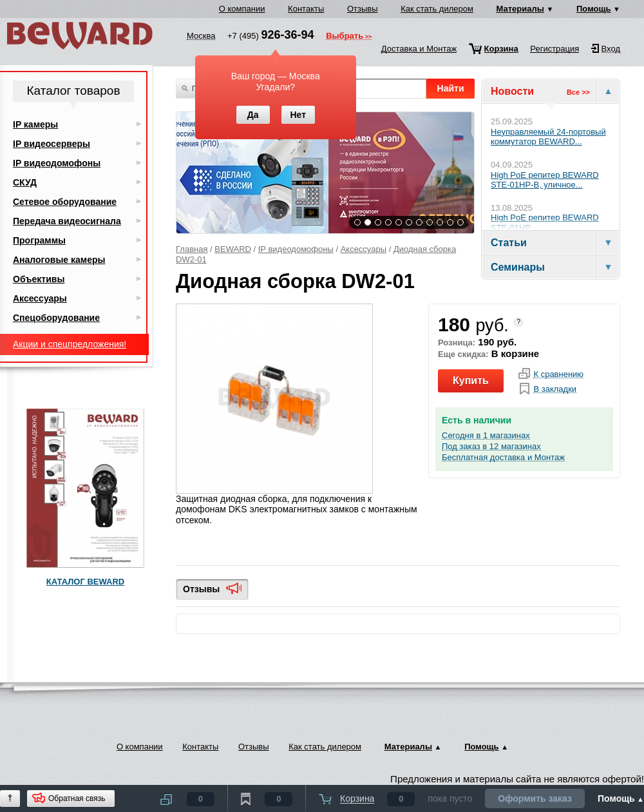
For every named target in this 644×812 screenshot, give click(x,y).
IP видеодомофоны (296, 249)
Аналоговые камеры (59, 260)
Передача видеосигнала (67, 221)
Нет (298, 115)
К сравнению (558, 374)
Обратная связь (77, 798)
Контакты (306, 9)
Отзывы (363, 9)
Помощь (593, 9)
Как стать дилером (437, 9)
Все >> (578, 92)
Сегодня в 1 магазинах (486, 436)
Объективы (39, 279)
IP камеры (35, 124)
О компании (242, 9)
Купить (471, 381)
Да (253, 115)
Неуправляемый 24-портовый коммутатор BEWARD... (548, 137)
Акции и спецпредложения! (70, 344)
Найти (451, 88)
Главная (192, 249)
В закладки (555, 389)
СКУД (25, 182)
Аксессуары (364, 249)
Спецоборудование (56, 318)
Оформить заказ (535, 798)
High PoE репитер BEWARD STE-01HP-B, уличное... (545, 180)
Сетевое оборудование (65, 202)
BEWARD (233, 249)
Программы (39, 240)
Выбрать (345, 37)
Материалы (520, 9)
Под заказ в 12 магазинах (491, 447)
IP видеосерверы (52, 144)
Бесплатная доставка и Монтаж (503, 458)
